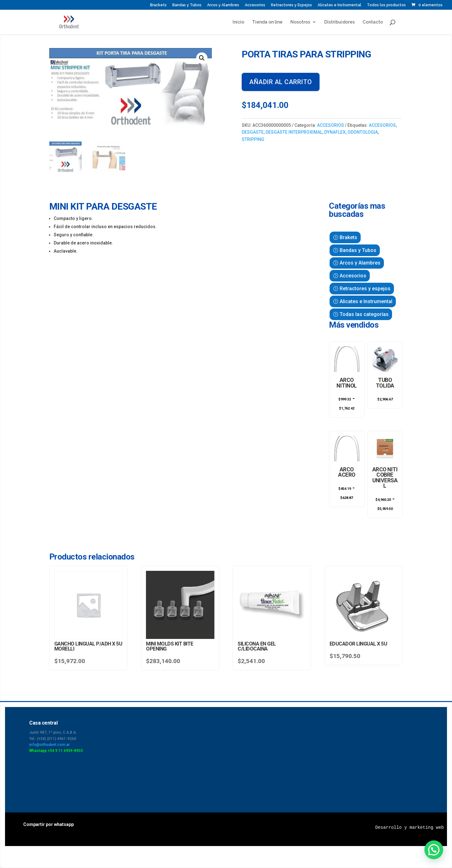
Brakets (348, 237)
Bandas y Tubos (187, 5)
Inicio (238, 22)
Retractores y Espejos (291, 5)
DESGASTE (253, 132)
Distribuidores (339, 22)
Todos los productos (386, 5)
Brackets (158, 5)
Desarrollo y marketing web (410, 828)
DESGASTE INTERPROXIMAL (294, 132)
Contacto (373, 22)
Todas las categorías (364, 314)
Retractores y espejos (365, 289)
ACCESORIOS (331, 125)
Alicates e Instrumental (339, 5)
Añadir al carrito (281, 82)
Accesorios (255, 5)
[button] (202, 58)
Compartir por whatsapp (48, 824)
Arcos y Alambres (223, 5)
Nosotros (300, 22)
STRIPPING (253, 139)
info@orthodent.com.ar (49, 745)
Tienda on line (267, 22)
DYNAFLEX (335, 132)
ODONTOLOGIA (363, 132)
